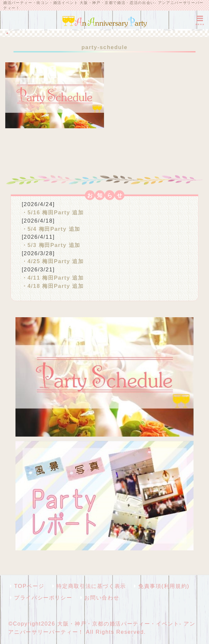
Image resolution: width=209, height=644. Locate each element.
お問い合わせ (102, 598)
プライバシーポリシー (43, 598)
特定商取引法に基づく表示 (91, 586)
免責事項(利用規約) (164, 586)
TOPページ (29, 586)
